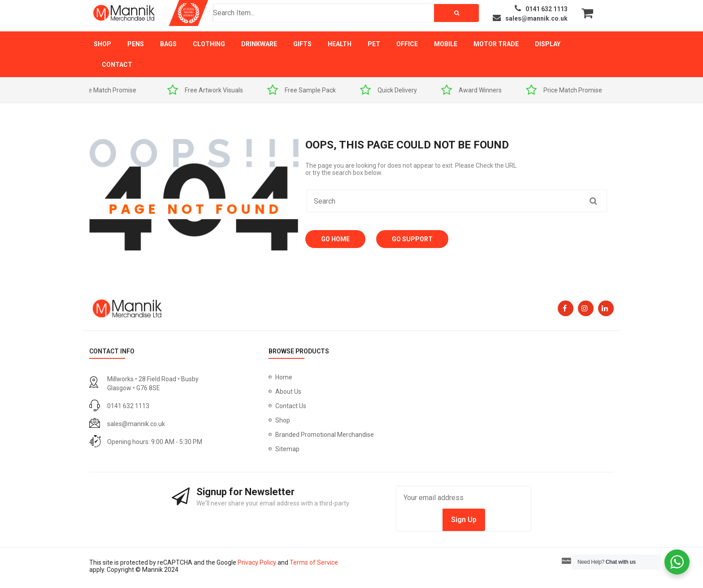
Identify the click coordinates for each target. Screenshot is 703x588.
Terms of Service (314, 562)
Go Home (335, 239)
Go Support (412, 239)
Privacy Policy (257, 562)
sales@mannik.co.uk (136, 424)
